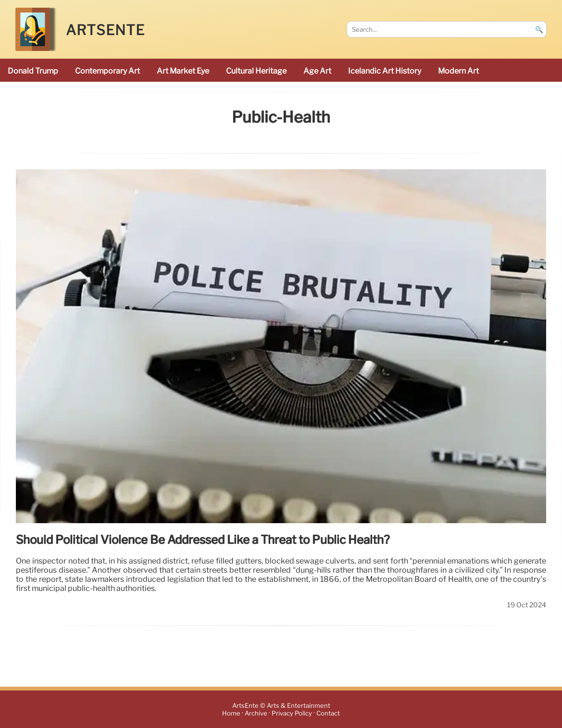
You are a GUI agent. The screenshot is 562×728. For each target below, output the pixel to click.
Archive (256, 713)
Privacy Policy (292, 713)
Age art (317, 71)
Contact (328, 713)
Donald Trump (33, 71)
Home (231, 713)
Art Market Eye (183, 71)
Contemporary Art (107, 71)
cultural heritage (256, 71)
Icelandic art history (385, 71)
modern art (458, 71)
